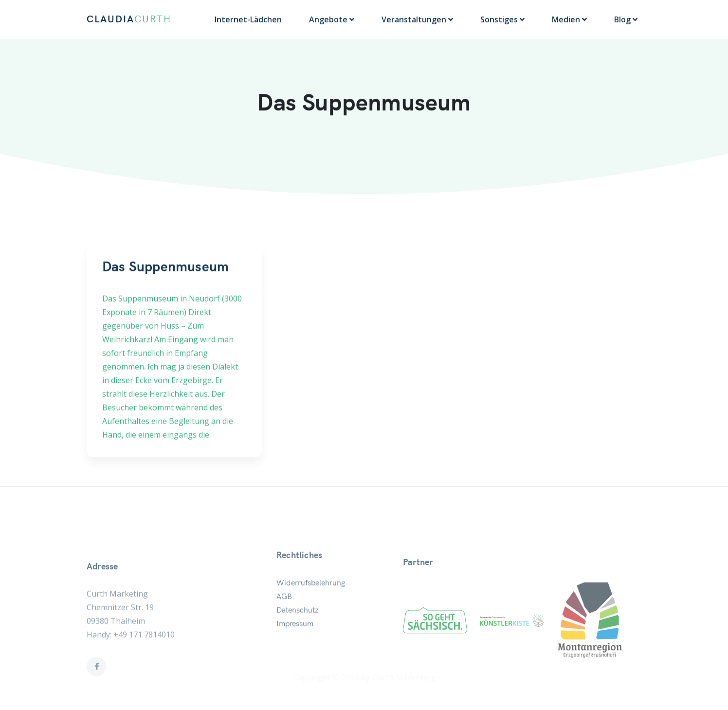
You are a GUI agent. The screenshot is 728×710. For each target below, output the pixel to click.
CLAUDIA (129, 19)
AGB (284, 624)
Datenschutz (298, 638)
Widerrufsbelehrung (311, 611)
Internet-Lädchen (248, 19)
